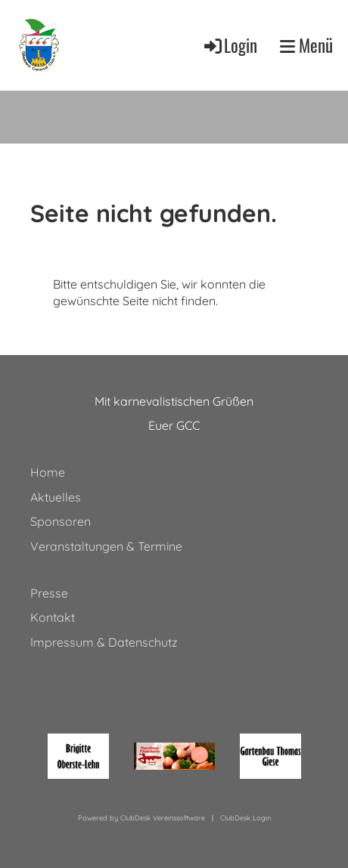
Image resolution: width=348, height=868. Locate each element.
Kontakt (53, 617)
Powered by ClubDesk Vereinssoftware (141, 818)
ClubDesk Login (245, 818)
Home (48, 472)
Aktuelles (56, 497)
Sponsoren (61, 521)
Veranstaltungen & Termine (106, 546)
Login (230, 45)
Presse (49, 593)
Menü (306, 45)
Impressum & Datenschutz (104, 642)
